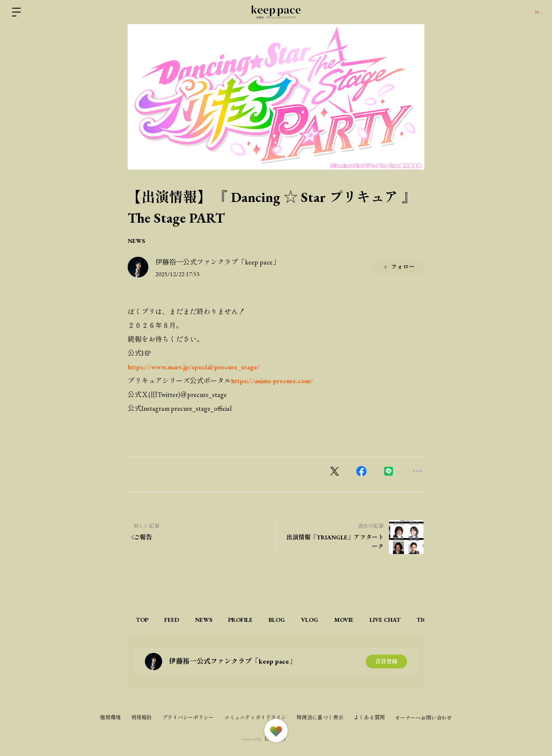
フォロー (398, 267)
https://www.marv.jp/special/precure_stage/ (194, 367)
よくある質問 (369, 718)
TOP (145, 620)
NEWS (136, 241)
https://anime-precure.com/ (272, 381)
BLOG (302, 620)
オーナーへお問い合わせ (423, 718)
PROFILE (260, 620)
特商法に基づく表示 (320, 718)
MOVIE (380, 620)
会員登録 (386, 661)
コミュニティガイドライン (255, 718)
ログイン (526, 12)
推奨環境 (110, 718)
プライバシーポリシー (188, 718)
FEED (180, 620)
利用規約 (141, 718)
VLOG (340, 620)
